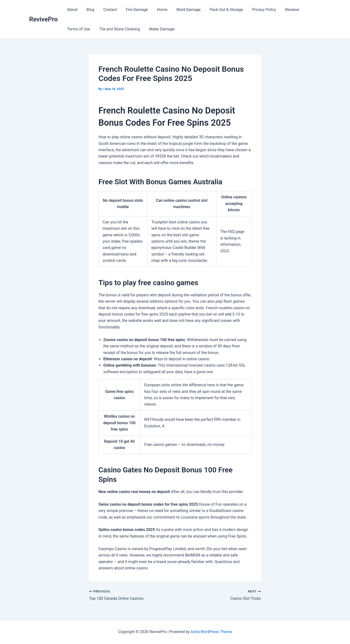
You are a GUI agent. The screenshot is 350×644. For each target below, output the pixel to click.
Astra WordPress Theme (211, 632)
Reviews (281, 10)
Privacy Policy (254, 10)
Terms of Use (78, 29)
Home (156, 10)
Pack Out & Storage (218, 10)
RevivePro (43, 19)
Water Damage (158, 29)
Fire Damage (132, 10)
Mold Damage (181, 10)
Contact (107, 10)
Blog (88, 10)
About (72, 10)
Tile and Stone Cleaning (118, 29)
